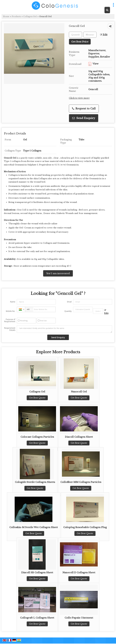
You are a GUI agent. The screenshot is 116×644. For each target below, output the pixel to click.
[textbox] (90, 35)
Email (69, 302)
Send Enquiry (84, 118)
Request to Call (84, 109)
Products (16, 16)
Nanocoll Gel (79, 392)
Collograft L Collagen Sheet (37, 618)
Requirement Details (10, 329)
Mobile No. (11, 311)
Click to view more (79, 98)
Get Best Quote (37, 398)
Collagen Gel (30, 16)
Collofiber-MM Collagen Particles (81, 482)
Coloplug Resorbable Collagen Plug (85, 527)
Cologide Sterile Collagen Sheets (35, 482)
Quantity (68, 311)
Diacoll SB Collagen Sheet (37, 572)
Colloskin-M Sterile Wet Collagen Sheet (34, 527)
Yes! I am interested (58, 273)
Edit (104, 35)
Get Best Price (80, 42)
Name (13, 302)
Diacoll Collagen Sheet (79, 437)
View (93, 64)
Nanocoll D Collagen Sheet (79, 572)
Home (6, 16)
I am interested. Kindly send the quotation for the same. (64, 329)
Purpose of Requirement (10, 320)
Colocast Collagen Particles (37, 437)
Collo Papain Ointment (79, 618)
